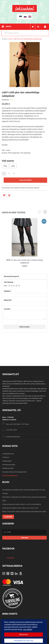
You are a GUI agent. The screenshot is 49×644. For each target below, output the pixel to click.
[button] (45, 212)
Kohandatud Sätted (24, 641)
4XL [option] (13, 166)
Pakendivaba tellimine (10, 476)
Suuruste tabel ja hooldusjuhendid (14, 472)
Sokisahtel (10, 558)
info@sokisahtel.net (13, 437)
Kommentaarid (11, 276)
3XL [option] (5, 166)
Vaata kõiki (8, 517)
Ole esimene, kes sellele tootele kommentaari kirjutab (21, 188)
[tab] (24, 277)
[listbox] (24, 166)
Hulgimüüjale (7, 461)
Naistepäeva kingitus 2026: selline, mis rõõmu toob (20, 508)
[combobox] (25, 33)
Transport (6, 457)
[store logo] (25, 11)
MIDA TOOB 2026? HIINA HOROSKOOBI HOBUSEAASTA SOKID (24, 512)
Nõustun (24, 635)
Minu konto (45, 27)
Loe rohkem (28, 629)
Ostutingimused (8, 454)
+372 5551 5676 (11, 430)
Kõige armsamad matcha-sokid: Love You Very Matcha (22, 504)
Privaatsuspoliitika (9, 465)
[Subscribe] (25, 538)
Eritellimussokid (8, 468)
